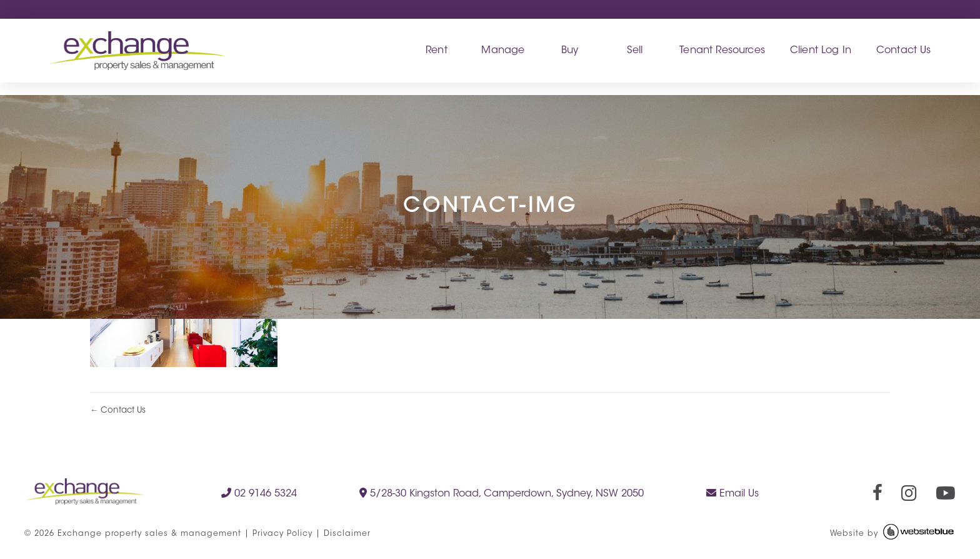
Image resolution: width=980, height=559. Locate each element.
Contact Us (904, 51)
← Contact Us (118, 410)
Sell (635, 51)
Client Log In (821, 51)
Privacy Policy (282, 534)
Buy (570, 51)
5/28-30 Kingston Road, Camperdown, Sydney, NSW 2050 (502, 493)
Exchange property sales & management (149, 534)
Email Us (732, 493)
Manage (503, 51)
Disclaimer (347, 534)
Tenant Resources (722, 51)
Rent (437, 51)
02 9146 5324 (259, 493)
